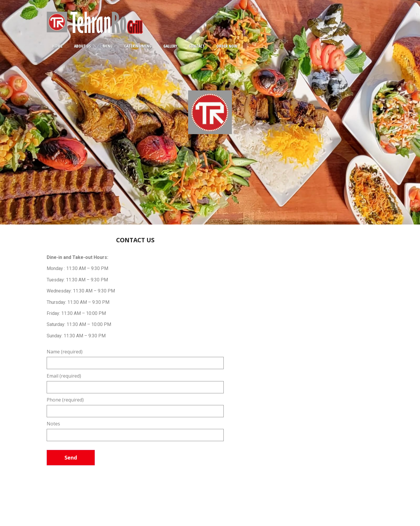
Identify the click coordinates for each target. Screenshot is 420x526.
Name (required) (135, 358)
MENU (108, 46)
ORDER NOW (227, 46)
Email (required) (135, 382)
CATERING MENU (138, 46)
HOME (57, 46)
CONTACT (197, 46)
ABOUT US (83, 46)
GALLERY (170, 46)
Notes (135, 430)
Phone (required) (135, 406)
